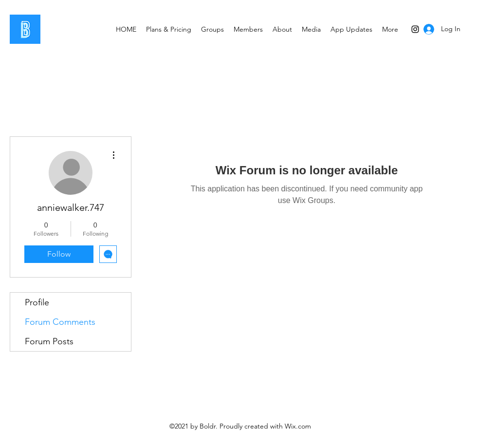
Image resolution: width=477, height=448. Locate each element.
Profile (37, 302)
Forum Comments (60, 322)
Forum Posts (49, 341)
